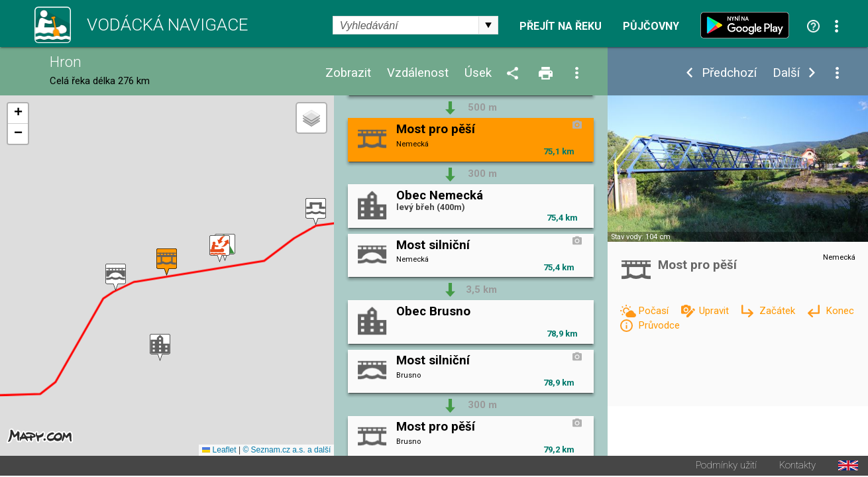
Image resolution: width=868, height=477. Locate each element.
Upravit (715, 311)
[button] (316, 212)
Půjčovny (651, 26)
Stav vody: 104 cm (641, 237)
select (488, 25)
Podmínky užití (726, 467)
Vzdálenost (418, 73)
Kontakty (797, 467)
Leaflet (219, 451)
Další (786, 73)
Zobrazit (348, 73)
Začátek (779, 311)
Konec (840, 311)
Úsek (478, 73)
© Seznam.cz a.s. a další (287, 451)
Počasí (655, 311)
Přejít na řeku (561, 26)
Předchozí (729, 73)
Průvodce (659, 325)
